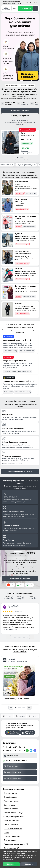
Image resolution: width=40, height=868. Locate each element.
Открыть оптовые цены (20, 110)
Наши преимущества (12, 821)
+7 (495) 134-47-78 (14, 747)
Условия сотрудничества (16, 844)
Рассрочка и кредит (12, 801)
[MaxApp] (35, 751)
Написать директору (14, 778)
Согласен (11, 864)
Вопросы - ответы (11, 809)
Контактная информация (14, 813)
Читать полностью (10, 630)
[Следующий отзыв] (32, 637)
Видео (6, 832)
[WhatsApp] (28, 751)
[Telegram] (31, 751)
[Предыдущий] (14, 158)
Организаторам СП (11, 848)
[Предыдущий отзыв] (8, 637)
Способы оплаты (10, 797)
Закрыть (29, 864)
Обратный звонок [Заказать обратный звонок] (13, 766)
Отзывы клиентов (11, 825)
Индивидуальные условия (20, 116)
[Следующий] (26, 158)
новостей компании (20, 652)
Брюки (34, 716)
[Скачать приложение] (13, 732)
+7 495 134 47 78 (30, 3)
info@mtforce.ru (12, 756)
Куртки (8, 716)
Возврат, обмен (10, 805)
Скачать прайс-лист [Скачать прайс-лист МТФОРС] (14, 772)
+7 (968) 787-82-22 (14, 750)
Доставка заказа (10, 793)
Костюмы (22, 716)
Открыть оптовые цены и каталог (20, 471)
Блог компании (10, 840)
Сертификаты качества (13, 828)
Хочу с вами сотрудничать (20, 578)
